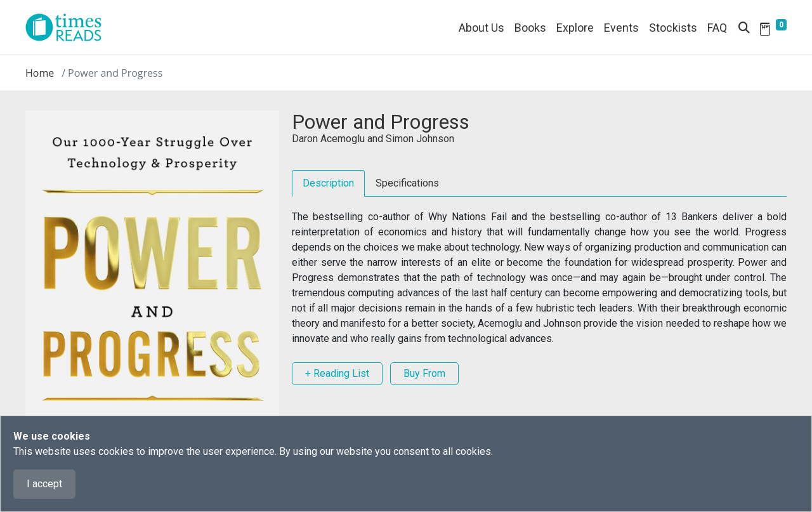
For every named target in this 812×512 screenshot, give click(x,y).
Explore (575, 28)
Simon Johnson (420, 139)
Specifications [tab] (407, 183)
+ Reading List (337, 373)
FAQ (717, 28)
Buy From (424, 373)
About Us (481, 28)
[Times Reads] (69, 27)
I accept (44, 484)
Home (40, 73)
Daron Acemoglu (328, 139)
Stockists (673, 28)
